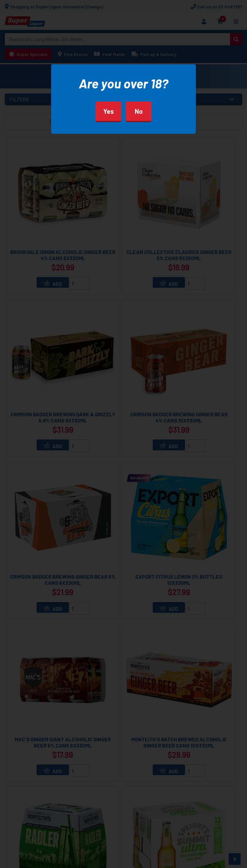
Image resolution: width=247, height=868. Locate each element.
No (139, 111)
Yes (109, 111)
